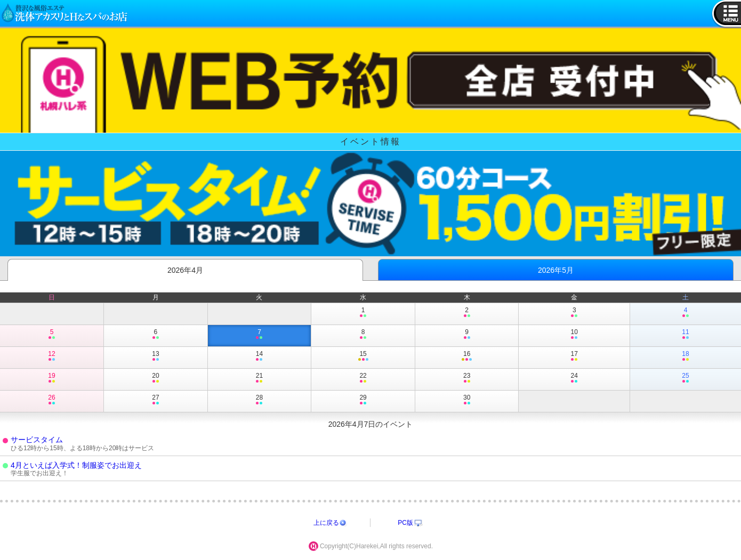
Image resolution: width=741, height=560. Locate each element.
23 (467, 378)
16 (467, 356)
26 (52, 400)
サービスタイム (37, 440)
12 (52, 356)
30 (467, 400)
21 (260, 378)
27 (156, 400)
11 (686, 335)
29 (363, 400)
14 (260, 356)
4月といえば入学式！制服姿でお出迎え (76, 465)
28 (260, 400)
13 (156, 356)
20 (156, 378)
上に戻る (326, 523)
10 (574, 335)
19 (52, 378)
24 (574, 378)
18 (686, 356)
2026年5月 (556, 270)
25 (686, 378)
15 (363, 356)
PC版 (405, 523)
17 (574, 356)
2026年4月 (185, 270)
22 (363, 378)
